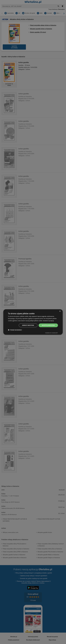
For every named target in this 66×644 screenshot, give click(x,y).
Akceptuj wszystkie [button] (48, 325)
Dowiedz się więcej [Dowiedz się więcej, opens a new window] (48, 321)
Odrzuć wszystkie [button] (27, 325)
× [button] (60, 311)
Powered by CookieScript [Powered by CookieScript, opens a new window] (52, 333)
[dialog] (33, 322)
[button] (15, 330)
